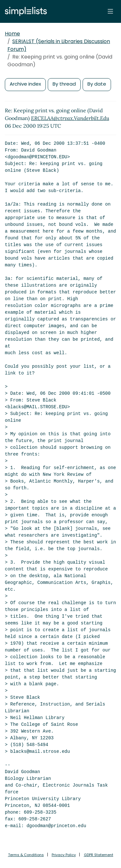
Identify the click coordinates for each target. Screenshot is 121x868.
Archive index (25, 84)
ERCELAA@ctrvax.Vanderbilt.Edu (70, 118)
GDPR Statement (99, 855)
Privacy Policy (64, 855)
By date (97, 84)
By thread (64, 84)
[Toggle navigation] (110, 11)
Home (12, 34)
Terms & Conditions (26, 855)
